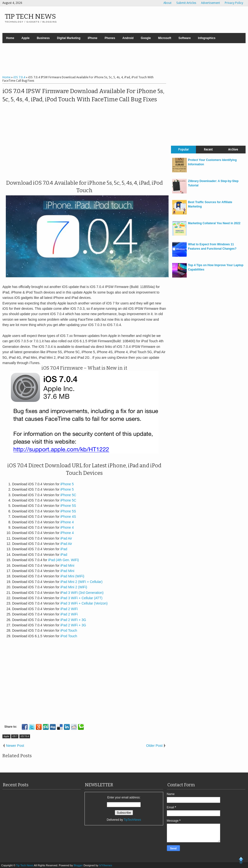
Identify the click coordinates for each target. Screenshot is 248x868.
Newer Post (15, 746)
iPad (64, 549)
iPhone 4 (67, 522)
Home (10, 38)
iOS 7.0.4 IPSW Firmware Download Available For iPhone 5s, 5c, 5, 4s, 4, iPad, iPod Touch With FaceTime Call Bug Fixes (83, 95)
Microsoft (165, 38)
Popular (184, 150)
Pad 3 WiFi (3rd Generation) (82, 593)
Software (185, 38)
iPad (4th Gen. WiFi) (64, 560)
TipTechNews (132, 820)
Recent (208, 150)
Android (128, 38)
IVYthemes (106, 865)
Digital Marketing (69, 38)
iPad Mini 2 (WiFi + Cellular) (81, 582)
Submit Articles (186, 3)
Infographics (207, 38)
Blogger (79, 865)
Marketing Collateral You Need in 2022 (214, 223)
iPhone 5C (68, 495)
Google (146, 38)
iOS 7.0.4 (25, 736)
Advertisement (210, 3)
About (167, 3)
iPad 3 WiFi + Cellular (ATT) (81, 598)
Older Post (154, 746)
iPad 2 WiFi (69, 609)
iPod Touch (69, 630)
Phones (110, 38)
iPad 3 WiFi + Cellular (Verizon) (84, 603)
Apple (26, 38)
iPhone (93, 38)
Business (43, 38)
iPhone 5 (67, 484)
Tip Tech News (30, 16)
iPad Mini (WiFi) (72, 576)
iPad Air (66, 538)
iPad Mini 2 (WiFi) (74, 587)
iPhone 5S (68, 506)
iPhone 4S (68, 517)
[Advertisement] (124, 60)
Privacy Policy (234, 3)
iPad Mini (67, 565)
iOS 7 (15, 736)
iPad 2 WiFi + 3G (73, 620)
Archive (233, 150)
